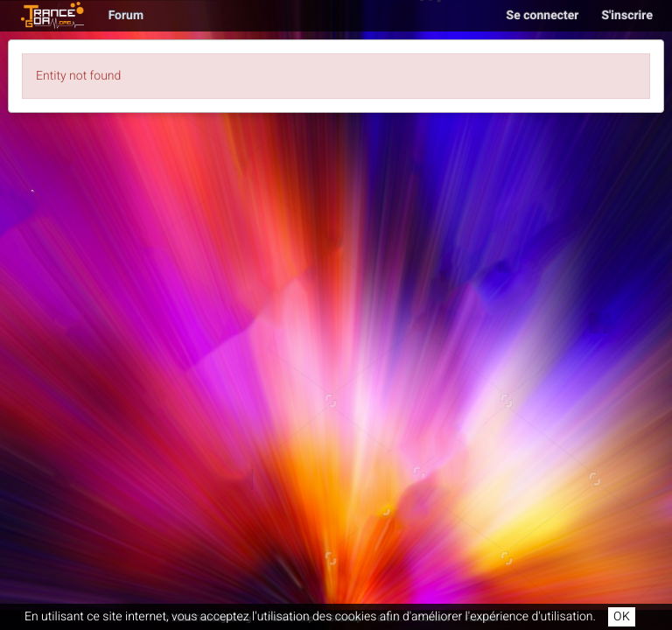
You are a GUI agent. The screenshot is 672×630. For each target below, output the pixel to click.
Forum (126, 15)
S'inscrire (627, 15)
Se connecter (543, 15)
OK (622, 616)
